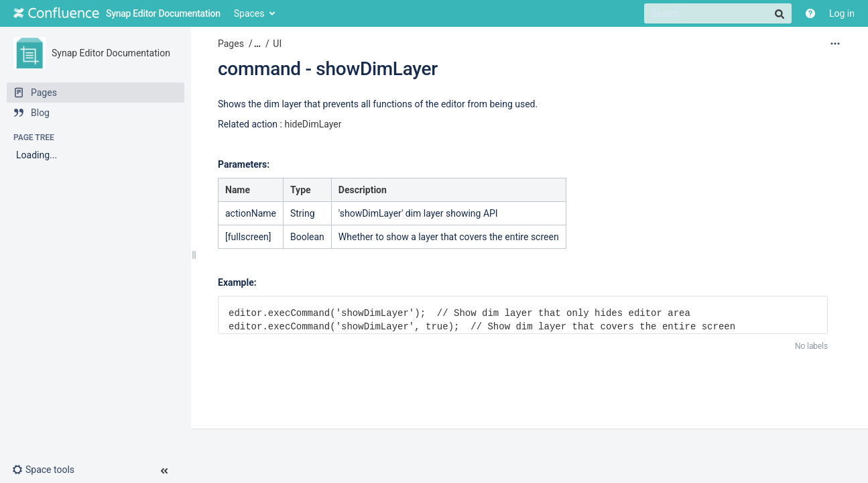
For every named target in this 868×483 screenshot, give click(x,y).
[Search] (718, 13)
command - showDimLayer (328, 69)
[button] (49, 470)
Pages (231, 44)
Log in (842, 13)
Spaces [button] (249, 13)
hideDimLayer (313, 124)
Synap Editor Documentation (111, 53)
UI (277, 44)
